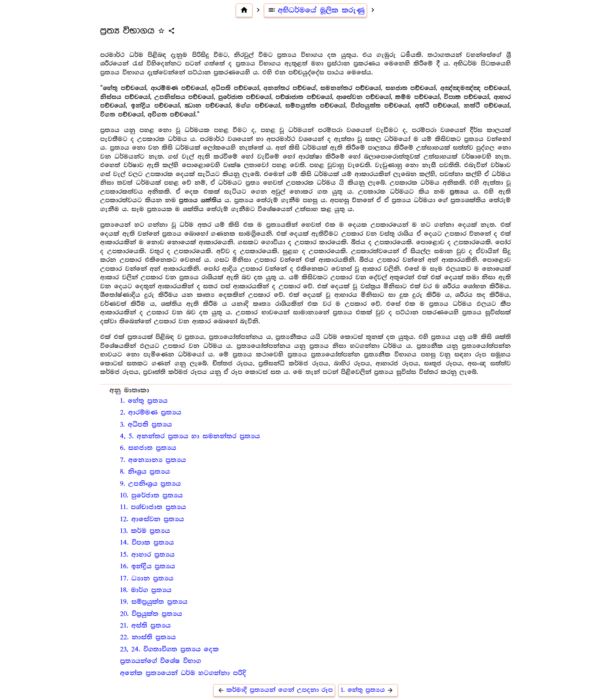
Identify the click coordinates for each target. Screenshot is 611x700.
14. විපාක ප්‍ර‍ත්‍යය (147, 543)
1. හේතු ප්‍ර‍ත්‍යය (144, 401)
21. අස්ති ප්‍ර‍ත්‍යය (145, 626)
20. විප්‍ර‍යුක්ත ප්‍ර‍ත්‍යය (151, 614)
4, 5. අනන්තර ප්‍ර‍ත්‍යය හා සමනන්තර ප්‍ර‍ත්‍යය (190, 436)
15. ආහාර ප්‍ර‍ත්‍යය (147, 555)
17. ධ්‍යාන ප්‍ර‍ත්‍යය (147, 578)
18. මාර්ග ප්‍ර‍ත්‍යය (146, 590)
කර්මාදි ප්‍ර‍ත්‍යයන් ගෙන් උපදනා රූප (274, 690)
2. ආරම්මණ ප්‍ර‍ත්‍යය (151, 413)
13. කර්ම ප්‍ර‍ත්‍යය (145, 531)
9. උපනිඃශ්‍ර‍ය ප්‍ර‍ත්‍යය (150, 484)
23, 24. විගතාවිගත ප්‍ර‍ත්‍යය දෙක (170, 649)
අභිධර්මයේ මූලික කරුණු (316, 10)
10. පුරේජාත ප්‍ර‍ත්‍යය (151, 495)
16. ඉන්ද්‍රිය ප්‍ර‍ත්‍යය (147, 566)
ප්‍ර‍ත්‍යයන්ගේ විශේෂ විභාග (161, 661)
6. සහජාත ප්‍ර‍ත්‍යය (148, 448)
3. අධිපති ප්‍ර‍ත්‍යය (146, 425)
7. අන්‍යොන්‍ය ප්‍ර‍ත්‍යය (153, 460)
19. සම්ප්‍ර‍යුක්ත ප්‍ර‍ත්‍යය (154, 602)
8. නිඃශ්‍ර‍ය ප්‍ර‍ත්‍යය (145, 472)
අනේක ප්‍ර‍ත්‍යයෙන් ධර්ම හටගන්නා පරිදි (183, 673)
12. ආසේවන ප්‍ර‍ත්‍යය (152, 519)
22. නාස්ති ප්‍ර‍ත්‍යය (148, 637)
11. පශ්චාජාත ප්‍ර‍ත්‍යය (153, 507)
